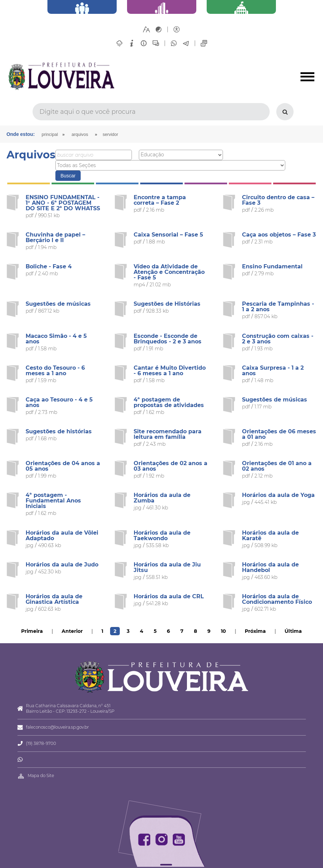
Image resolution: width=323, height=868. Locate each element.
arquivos (80, 135)
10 (223, 631)
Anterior (72, 631)
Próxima (255, 631)
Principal (50, 135)
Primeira (32, 631)
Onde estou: (21, 134)
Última (293, 631)
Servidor (110, 135)
